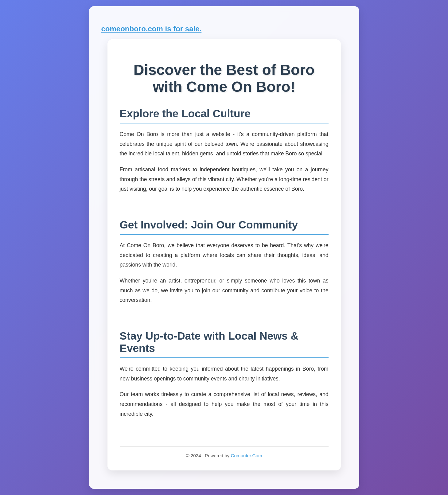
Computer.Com (246, 456)
